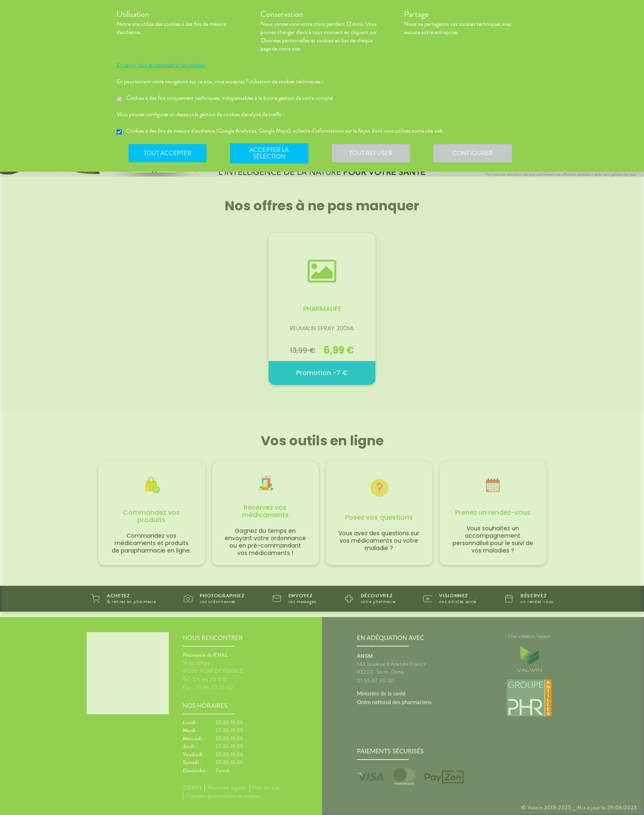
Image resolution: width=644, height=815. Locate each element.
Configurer (476, 154)
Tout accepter (168, 154)
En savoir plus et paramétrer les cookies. (161, 65)
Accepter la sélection (271, 154)
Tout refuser (374, 154)
